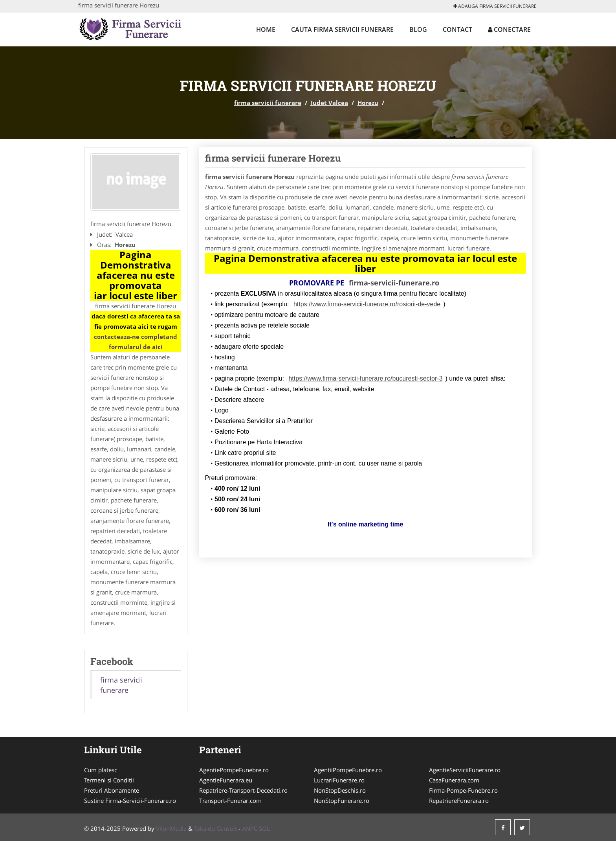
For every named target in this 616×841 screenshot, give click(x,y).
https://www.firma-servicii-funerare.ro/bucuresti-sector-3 (365, 378)
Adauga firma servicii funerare (495, 6)
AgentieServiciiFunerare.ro (465, 770)
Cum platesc (101, 770)
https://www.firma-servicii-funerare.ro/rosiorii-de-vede (367, 304)
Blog (418, 29)
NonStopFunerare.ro (342, 801)
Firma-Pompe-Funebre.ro (463, 790)
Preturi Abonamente (112, 790)
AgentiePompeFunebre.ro (234, 770)
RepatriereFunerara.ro (459, 801)
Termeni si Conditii (109, 780)
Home (266, 29)
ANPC (250, 828)
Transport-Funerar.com (230, 801)
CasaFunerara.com (454, 780)
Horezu (368, 103)
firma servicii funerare (268, 103)
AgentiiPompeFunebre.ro (348, 770)
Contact (457, 29)
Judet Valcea (329, 103)
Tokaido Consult (215, 828)
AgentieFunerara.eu (226, 780)
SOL (264, 828)
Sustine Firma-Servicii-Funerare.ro (130, 801)
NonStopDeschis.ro (340, 790)
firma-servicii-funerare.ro (394, 283)
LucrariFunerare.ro (339, 780)
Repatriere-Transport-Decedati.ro (243, 790)
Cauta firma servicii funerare (342, 29)
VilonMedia (171, 828)
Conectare (509, 29)
